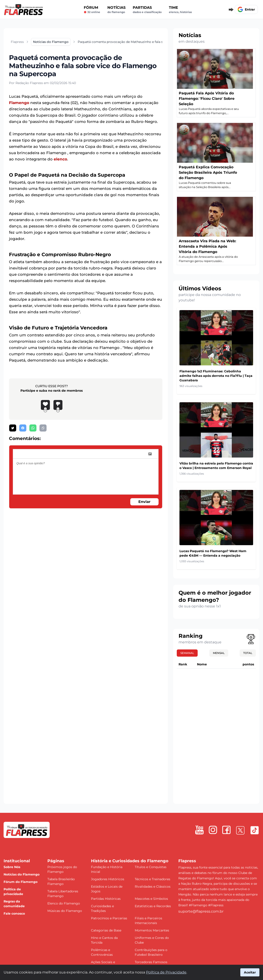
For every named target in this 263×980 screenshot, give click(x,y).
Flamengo (19, 103)
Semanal (187, 653)
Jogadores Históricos (108, 879)
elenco (60, 159)
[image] (150, 454)
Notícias (116, 10)
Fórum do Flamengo (21, 882)
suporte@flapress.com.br (201, 911)
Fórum (92, 10)
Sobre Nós (12, 867)
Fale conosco (14, 913)
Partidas (147, 10)
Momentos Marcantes (152, 930)
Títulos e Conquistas (151, 867)
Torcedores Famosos (151, 962)
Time (180, 10)
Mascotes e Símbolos (151, 899)
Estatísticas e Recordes (153, 906)
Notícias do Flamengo (22, 874)
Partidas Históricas (106, 899)
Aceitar (250, 972)
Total (248, 653)
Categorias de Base (106, 930)
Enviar (144, 502)
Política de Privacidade (166, 972)
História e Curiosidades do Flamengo (130, 861)
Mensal (219, 653)
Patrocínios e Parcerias (109, 918)
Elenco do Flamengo (64, 903)
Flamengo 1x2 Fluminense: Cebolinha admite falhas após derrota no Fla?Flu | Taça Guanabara (216, 376)
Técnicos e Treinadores (152, 879)
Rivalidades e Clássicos (153, 887)
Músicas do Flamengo (65, 911)
